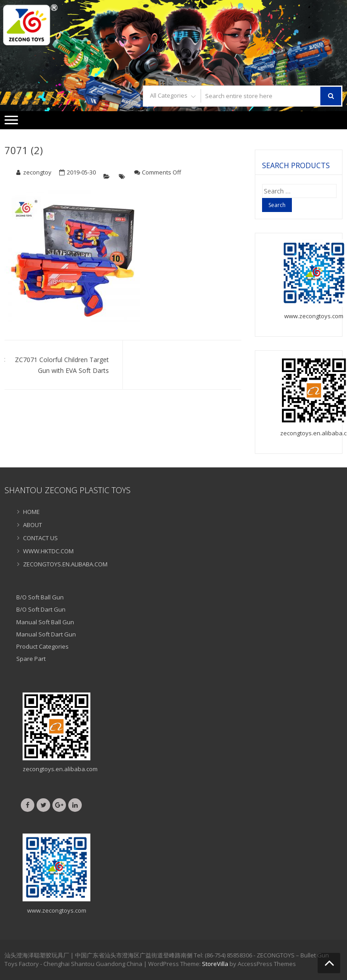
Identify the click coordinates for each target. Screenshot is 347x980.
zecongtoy (37, 172)
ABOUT (33, 525)
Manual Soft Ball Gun (45, 622)
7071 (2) (24, 150)
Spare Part (31, 659)
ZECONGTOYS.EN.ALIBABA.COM (65, 564)
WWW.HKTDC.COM (48, 551)
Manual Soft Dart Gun (46, 634)
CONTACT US (40, 538)
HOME (31, 512)
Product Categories (42, 646)
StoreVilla (215, 964)
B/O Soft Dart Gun (41, 609)
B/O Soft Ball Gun (40, 597)
